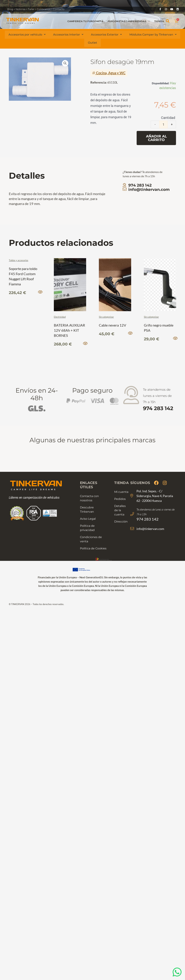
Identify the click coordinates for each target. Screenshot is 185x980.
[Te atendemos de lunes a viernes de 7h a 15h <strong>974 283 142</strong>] (131, 395)
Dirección (121, 521)
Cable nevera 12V (113, 325)
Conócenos (44, 9)
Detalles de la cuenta (120, 510)
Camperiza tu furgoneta (85, 21)
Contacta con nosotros (89, 498)
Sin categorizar (106, 317)
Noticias (21, 9)
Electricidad (60, 317)
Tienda (159, 21)
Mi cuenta (121, 491)
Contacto (59, 9)
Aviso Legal (88, 518)
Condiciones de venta (91, 539)
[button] (168, 21)
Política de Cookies (93, 548)
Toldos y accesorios (19, 260)
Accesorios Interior (68, 35)
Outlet (92, 43)
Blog (10, 9)
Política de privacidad (87, 527)
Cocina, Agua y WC (111, 73)
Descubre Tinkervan (87, 509)
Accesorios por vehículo (27, 35)
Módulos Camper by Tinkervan (153, 35)
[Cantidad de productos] (163, 124)
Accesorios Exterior (107, 35)
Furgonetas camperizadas (129, 21)
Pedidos (120, 498)
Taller (31, 9)
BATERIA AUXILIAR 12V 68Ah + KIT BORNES (69, 330)
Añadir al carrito (156, 138)
